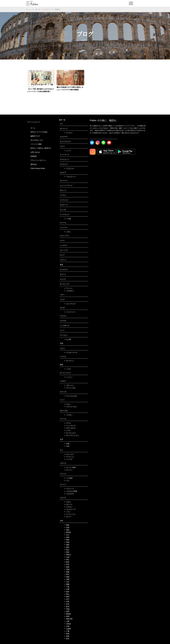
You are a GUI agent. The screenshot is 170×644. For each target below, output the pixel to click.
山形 (67, 557)
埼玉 (67, 560)
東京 (67, 639)
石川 (67, 599)
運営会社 (34, 164)
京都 (67, 626)
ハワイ (67, 430)
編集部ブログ (35, 136)
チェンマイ (69, 454)
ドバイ (67, 151)
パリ (67, 481)
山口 (67, 535)
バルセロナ (69, 494)
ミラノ (67, 512)
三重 (67, 631)
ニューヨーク (70, 426)
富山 (67, 550)
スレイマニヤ (70, 304)
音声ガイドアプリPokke (39, 132)
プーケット (69, 457)
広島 (67, 602)
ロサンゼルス (70, 428)
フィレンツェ (70, 514)
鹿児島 (67, 532)
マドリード (69, 489)
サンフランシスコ (71, 435)
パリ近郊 (68, 478)
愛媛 (67, 584)
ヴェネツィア (70, 509)
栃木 (67, 592)
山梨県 (67, 629)
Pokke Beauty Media (38, 168)
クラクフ (68, 133)
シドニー (68, 377)
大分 (67, 582)
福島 (67, 545)
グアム (67, 423)
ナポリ (67, 502)
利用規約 (34, 156)
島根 (67, 636)
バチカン (68, 507)
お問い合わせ (35, 152)
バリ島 (67, 219)
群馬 (67, 616)
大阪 (67, 621)
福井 (67, 547)
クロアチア (46, 9)
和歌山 (67, 555)
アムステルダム (71, 396)
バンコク (68, 459)
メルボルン (69, 291)
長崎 (67, 634)
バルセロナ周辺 (71, 491)
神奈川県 (68, 619)
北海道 (67, 624)
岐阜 (67, 562)
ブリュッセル (70, 388)
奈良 (67, 604)
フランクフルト (71, 407)
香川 (67, 574)
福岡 (67, 577)
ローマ (67, 517)
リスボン (68, 415)
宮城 (67, 569)
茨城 (67, 609)
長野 (67, 611)
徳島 (67, 525)
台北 (67, 446)
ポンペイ (68, 504)
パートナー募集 (36, 144)
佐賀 (67, 527)
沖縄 (67, 579)
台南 (67, 444)
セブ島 (67, 339)
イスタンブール (71, 352)
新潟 (67, 606)
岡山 (67, 594)
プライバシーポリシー (38, 160)
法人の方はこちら (37, 140)
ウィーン (68, 288)
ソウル (67, 369)
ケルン (67, 404)
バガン (67, 232)
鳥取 (67, 530)
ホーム (29, 9)
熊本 (67, 552)
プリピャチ (69, 168)
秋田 (67, 540)
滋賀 (67, 567)
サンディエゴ (70, 433)
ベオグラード (70, 177)
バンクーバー (70, 312)
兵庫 (67, 589)
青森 (67, 572)
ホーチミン (69, 361)
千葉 (67, 587)
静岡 (67, 597)
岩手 (67, 564)
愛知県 (67, 614)
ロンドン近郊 (70, 467)
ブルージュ (69, 385)
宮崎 (67, 542)
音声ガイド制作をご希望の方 (41, 148)
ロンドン (68, 470)
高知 (67, 537)
